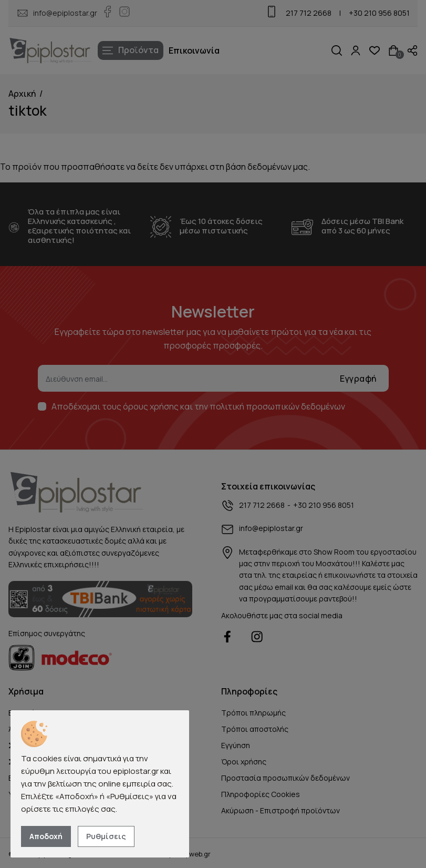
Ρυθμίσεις (106, 836)
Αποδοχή (46, 836)
